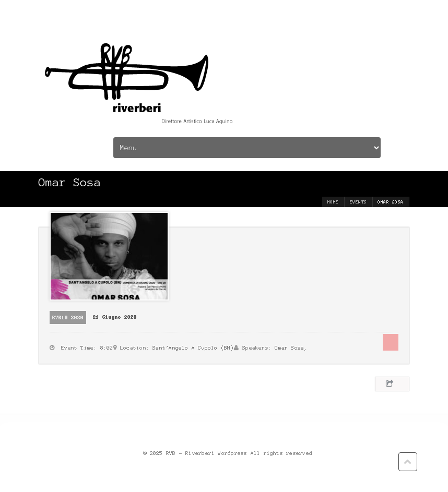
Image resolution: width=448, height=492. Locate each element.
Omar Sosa (290, 348)
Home (333, 202)
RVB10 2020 (68, 317)
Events (358, 202)
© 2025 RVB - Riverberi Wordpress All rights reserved (228, 453)
